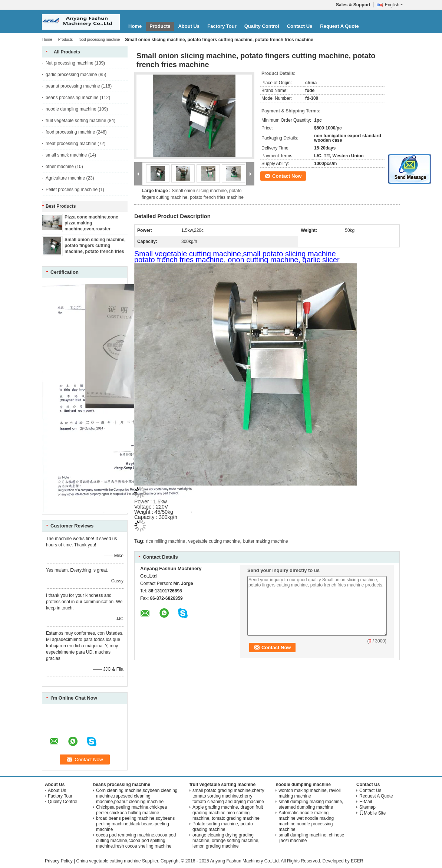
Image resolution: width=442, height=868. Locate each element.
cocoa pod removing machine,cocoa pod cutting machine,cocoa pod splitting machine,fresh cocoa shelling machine (136, 841)
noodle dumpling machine (71, 109)
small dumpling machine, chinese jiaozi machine (311, 838)
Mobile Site (372, 813)
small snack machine (66, 155)
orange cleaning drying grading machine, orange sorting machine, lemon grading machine (226, 841)
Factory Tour (222, 26)
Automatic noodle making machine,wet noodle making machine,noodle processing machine (306, 821)
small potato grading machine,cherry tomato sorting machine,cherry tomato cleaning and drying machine (228, 796)
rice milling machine (166, 541)
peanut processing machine (73, 86)
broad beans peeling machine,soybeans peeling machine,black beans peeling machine (135, 824)
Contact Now (287, 176)
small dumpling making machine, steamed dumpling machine (311, 804)
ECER (357, 861)
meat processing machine (71, 144)
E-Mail (366, 802)
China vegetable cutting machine (108, 861)
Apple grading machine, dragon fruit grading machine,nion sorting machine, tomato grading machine (228, 813)
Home (135, 26)
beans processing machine (72, 98)
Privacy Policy (59, 861)
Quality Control (262, 26)
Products (160, 26)
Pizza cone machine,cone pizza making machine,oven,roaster (91, 223)
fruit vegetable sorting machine (76, 121)
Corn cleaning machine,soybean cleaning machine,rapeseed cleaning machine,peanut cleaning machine (137, 796)
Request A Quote (339, 26)
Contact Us (300, 26)
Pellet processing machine (72, 190)
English (394, 5)
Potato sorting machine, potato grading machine (223, 827)
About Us (189, 26)
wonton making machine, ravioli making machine (309, 793)
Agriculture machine (65, 178)
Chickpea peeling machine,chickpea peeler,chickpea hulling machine (131, 810)
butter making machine (265, 541)
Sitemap (367, 807)
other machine (60, 167)
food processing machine (99, 40)
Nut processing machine (70, 63)
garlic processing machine (71, 75)
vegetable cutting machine (214, 541)
